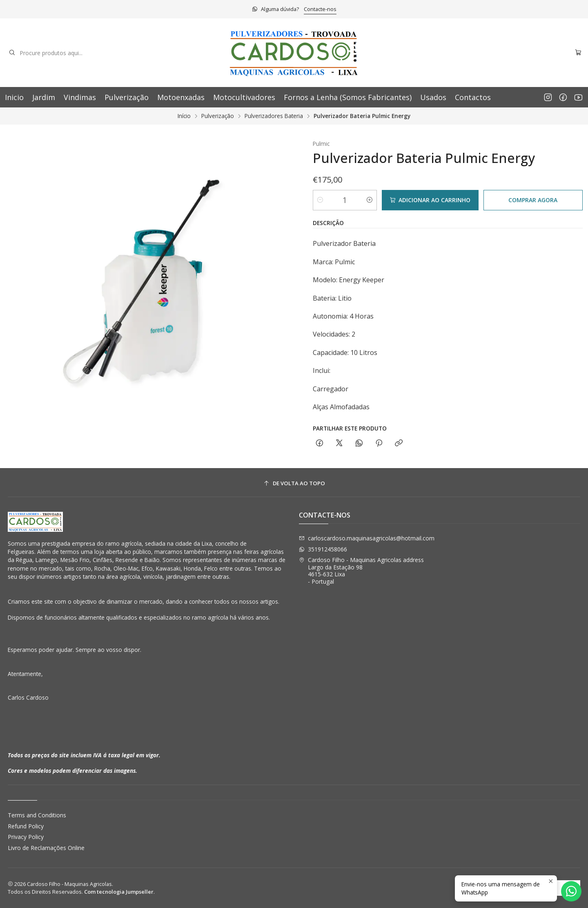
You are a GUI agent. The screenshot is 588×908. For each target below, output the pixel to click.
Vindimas (80, 97)
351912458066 (323, 549)
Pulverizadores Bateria (274, 116)
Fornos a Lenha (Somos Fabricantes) (348, 97)
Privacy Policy (26, 837)
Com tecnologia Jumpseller (119, 892)
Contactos (473, 97)
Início (184, 116)
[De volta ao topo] (294, 483)
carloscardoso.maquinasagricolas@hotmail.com (367, 538)
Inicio (14, 97)
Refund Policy (26, 826)
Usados (433, 97)
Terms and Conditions (37, 815)
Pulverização (127, 97)
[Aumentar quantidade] (370, 200)
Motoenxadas (181, 97)
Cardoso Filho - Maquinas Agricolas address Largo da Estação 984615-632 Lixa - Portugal (361, 571)
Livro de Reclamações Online (46, 848)
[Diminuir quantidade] (320, 200)
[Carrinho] (578, 53)
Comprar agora (533, 200)
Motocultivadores (244, 97)
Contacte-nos (320, 9)
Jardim (44, 97)
